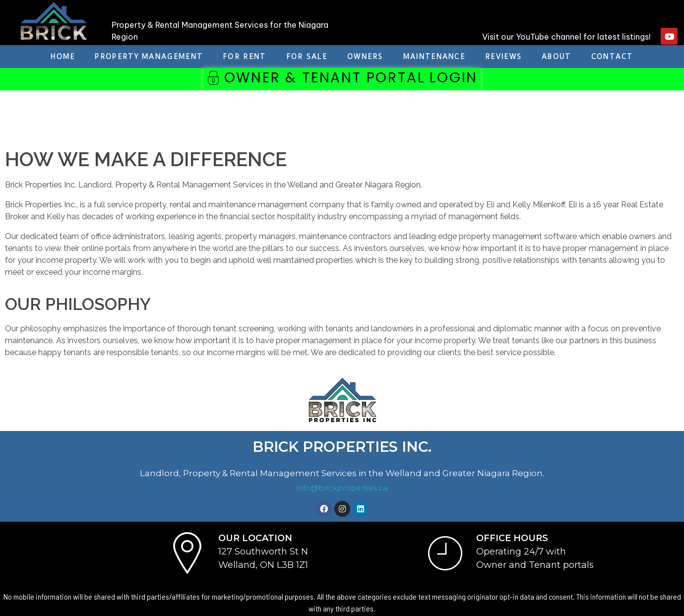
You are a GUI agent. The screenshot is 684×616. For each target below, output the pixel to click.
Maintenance (434, 57)
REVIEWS (503, 57)
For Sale (307, 57)
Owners (365, 57)
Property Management (149, 57)
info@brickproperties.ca (342, 488)
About (557, 57)
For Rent (244, 57)
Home (63, 57)
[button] (342, 79)
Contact (612, 57)
